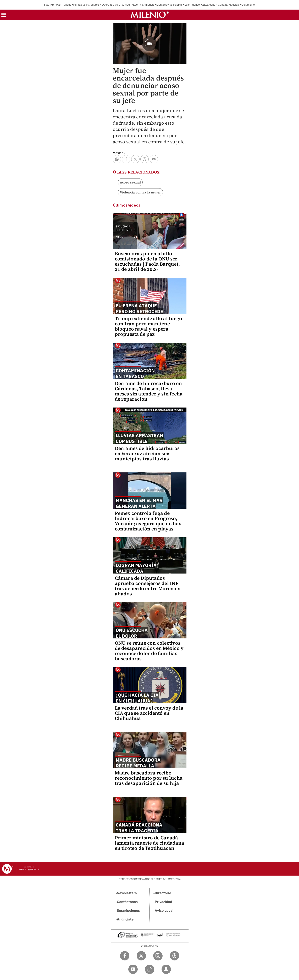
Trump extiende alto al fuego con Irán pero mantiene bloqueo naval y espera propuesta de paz (149, 326)
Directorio (163, 893)
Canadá (223, 5)
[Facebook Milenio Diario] (125, 956)
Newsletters (127, 893)
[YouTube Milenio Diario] (133, 969)
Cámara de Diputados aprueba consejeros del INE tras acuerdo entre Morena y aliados (148, 586)
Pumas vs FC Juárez (86, 5)
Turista (67, 5)
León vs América (143, 5)
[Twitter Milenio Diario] (141, 956)
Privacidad (163, 902)
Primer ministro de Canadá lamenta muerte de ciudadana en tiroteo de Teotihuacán (149, 843)
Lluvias (235, 5)
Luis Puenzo (192, 5)
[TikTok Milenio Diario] (150, 969)
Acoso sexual (130, 182)
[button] (4, 16)
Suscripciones (128, 911)
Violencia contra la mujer (140, 192)
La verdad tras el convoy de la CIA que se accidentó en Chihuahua (149, 713)
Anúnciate (125, 919)
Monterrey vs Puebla (169, 5)
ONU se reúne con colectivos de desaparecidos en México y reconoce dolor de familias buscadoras (149, 651)
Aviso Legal (164, 911)
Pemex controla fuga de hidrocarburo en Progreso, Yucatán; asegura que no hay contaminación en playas (148, 521)
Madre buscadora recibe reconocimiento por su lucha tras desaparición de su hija (149, 778)
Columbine (248, 5)
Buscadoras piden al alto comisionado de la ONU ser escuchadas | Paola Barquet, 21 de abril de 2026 (147, 261)
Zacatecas (209, 5)
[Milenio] (150, 15)
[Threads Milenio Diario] (175, 956)
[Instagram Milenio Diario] (158, 956)
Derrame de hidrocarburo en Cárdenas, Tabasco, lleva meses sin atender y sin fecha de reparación (149, 391)
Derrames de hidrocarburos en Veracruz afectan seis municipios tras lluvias (147, 453)
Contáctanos (127, 902)
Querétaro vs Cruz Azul (116, 5)
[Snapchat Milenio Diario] (166, 969)
